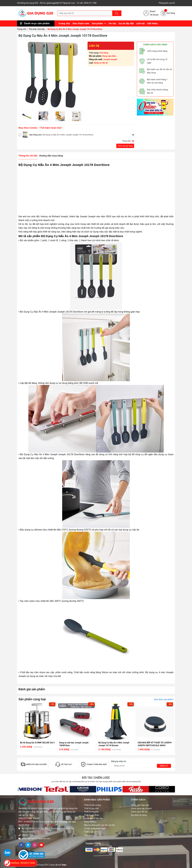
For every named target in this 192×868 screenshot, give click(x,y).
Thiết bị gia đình (91, 815)
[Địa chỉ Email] (141, 766)
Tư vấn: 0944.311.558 (87, 3)
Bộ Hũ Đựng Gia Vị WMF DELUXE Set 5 (37, 743)
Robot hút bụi (90, 822)
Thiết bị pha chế (91, 808)
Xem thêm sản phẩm (164, 699)
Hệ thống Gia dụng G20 (28, 3)
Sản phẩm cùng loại (32, 699)
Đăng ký (164, 766)
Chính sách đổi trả (139, 812)
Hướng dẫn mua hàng (51, 156)
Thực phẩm (89, 835)
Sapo (64, 865)
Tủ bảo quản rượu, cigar (95, 828)
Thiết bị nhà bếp (91, 812)
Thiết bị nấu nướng (93, 805)
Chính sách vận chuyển (141, 808)
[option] (27, 116)
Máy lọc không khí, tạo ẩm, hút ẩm (100, 825)
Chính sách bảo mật (140, 805)
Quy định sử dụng (139, 815)
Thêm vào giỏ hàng (125, 146)
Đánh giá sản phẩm (32, 689)
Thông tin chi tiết (28, 156)
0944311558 (27, 835)
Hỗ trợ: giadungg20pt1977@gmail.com (57, 3)
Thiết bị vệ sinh (91, 832)
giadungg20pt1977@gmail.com (36, 838)
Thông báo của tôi (167, 3)
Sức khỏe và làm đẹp (93, 818)
